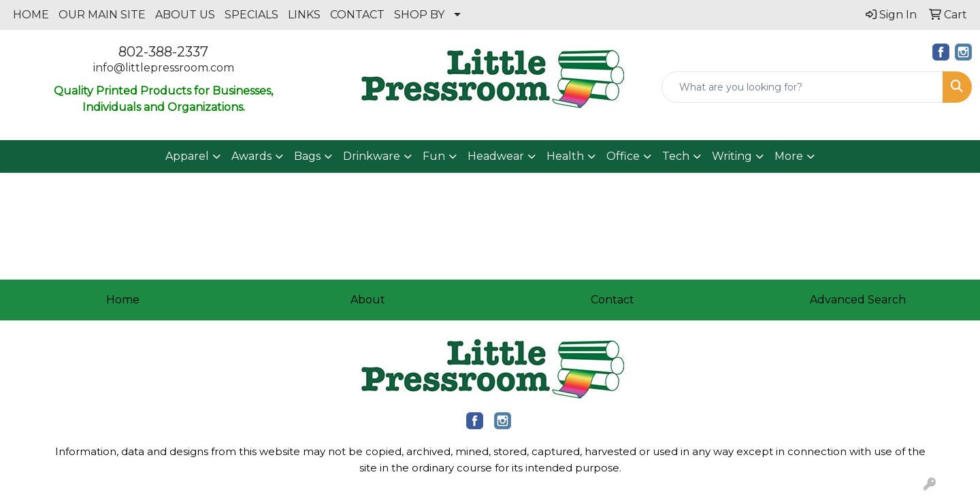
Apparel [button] (187, 156)
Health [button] (565, 156)
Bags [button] (307, 156)
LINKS (304, 15)
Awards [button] (251, 156)
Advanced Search (858, 300)
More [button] (789, 156)
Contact (612, 300)
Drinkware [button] (372, 156)
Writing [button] (732, 156)
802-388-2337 (163, 52)
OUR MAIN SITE (102, 15)
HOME (31, 15)
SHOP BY (419, 15)
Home (123, 300)
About (368, 300)
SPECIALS (251, 15)
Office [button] (623, 156)
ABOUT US (185, 15)
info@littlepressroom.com (164, 68)
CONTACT (357, 15)
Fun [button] (434, 156)
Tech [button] (676, 156)
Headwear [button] (496, 156)
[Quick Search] (802, 87)
